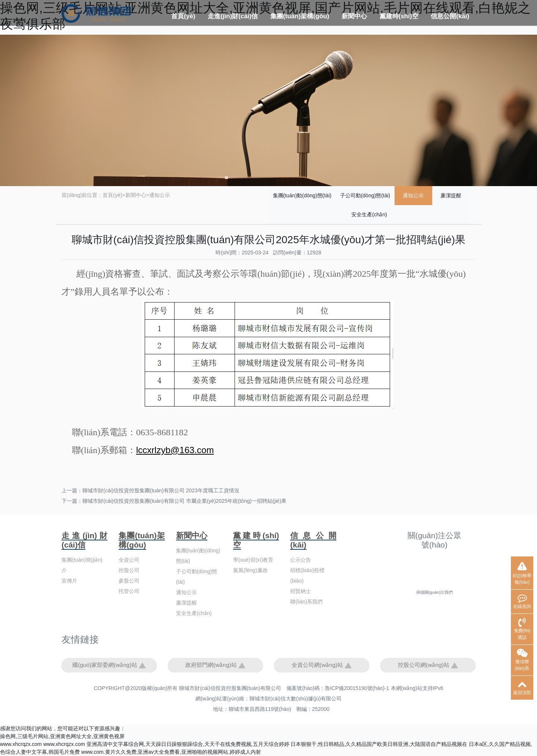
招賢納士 (301, 591)
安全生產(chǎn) (369, 214)
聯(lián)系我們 (306, 602)
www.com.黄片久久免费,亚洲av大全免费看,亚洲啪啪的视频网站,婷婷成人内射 (171, 752)
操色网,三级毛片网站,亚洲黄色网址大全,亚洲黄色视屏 (62, 736)
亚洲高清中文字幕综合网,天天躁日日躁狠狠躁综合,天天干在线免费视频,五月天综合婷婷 (188, 744)
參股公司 (129, 581)
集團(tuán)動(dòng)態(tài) (302, 195)
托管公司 (129, 591)
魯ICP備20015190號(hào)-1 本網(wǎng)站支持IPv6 (384, 688)
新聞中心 (354, 16)
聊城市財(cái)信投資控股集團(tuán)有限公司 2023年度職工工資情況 (161, 490)
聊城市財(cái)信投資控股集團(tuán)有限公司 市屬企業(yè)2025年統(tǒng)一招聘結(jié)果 (184, 501)
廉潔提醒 (451, 195)
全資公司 (129, 560)
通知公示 (160, 195)
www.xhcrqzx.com (21, 744)
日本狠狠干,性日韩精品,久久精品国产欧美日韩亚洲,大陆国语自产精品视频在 (379, 744)
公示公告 (301, 560)
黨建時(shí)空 (399, 16)
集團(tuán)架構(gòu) (300, 16)
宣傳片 (69, 581)
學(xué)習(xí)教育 (253, 560)
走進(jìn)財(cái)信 (233, 16)
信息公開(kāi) (450, 16)
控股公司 (129, 570)
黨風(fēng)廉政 (250, 570)
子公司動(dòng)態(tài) (365, 195)
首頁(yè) (183, 16)
